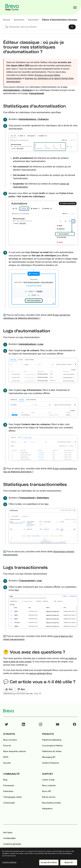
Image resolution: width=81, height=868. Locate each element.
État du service (49, 797)
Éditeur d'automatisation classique (60, 20)
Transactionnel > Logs (31, 581)
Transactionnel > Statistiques (34, 498)
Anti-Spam (8, 833)
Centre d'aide (48, 780)
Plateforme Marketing (52, 740)
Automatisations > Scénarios (34, 119)
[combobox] (40, 27)
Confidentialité (9, 838)
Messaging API (49, 757)
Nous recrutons (10, 740)
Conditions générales (12, 844)
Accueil (7, 20)
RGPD (6, 757)
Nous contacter (49, 785)
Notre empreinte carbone (15, 751)
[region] (40, 858)
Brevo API (47, 791)
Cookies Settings (9, 862)
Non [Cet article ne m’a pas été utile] (23, 689)
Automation (19, 20)
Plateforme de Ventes (52, 751)
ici (26, 665)
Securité (7, 763)
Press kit (7, 746)
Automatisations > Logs (31, 344)
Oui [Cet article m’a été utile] (11, 689)
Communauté (9, 803)
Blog (5, 780)
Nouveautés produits (51, 803)
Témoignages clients (12, 797)
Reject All (69, 862)
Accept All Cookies (49, 862)
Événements (9, 785)
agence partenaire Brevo (41, 673)
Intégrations (47, 808)
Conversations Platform (52, 746)
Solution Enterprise (51, 763)
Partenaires (8, 791)
